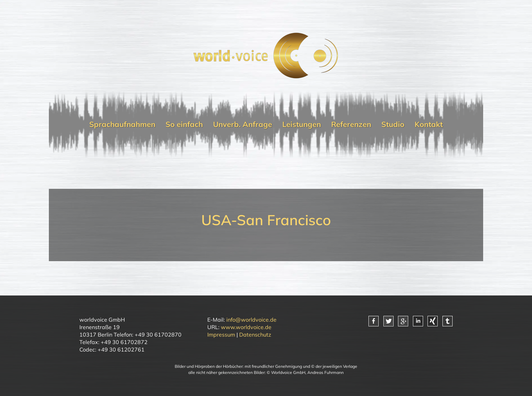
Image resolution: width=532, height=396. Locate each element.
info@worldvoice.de (251, 320)
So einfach (184, 124)
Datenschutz (255, 335)
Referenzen (351, 124)
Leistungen (302, 124)
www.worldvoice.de (246, 327)
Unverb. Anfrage (243, 124)
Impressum (221, 335)
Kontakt (429, 124)
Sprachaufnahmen (122, 124)
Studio (393, 124)
